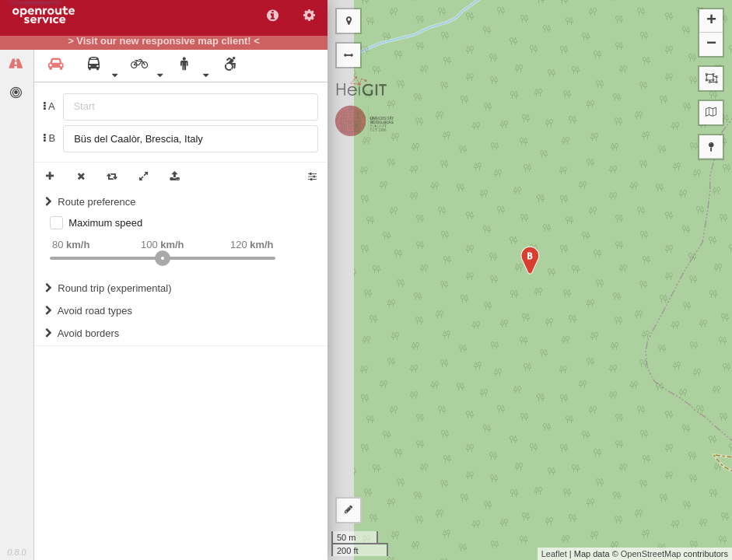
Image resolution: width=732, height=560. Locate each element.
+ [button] (711, 21)
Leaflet (554, 554)
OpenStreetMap (651, 554)
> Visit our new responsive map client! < (164, 41)
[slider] (163, 258)
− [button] (711, 44)
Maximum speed (105, 223)
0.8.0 (16, 552)
